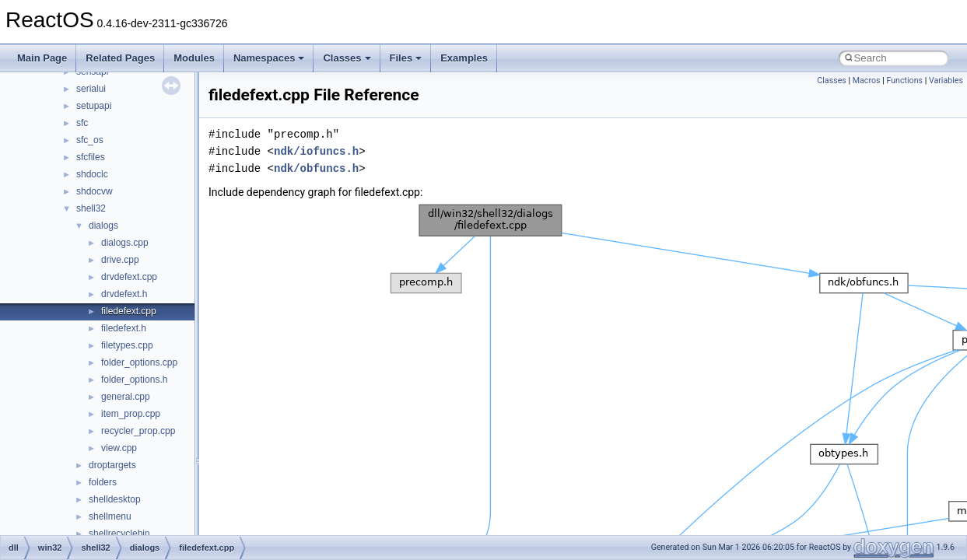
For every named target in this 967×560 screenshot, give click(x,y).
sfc (82, 123)
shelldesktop (115, 499)
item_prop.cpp (131, 414)
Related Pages (120, 58)
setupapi (94, 106)
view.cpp (119, 448)
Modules (194, 58)
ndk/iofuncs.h (316, 151)
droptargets (112, 465)
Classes (347, 58)
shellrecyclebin (119, 534)
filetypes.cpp (127, 345)
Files (406, 58)
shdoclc (92, 174)
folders (103, 482)
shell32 (91, 208)
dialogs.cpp (125, 243)
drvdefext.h (124, 294)
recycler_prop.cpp (138, 431)
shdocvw (95, 191)
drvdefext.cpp (129, 277)
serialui (91, 89)
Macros (867, 80)
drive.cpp (120, 260)
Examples (464, 58)
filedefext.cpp (129, 311)
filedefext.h (124, 328)
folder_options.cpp (139, 362)
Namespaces (269, 58)
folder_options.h (134, 380)
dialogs (103, 226)
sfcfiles (91, 157)
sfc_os (90, 140)
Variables (946, 80)
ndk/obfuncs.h (316, 168)
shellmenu (110, 516)
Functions (904, 80)
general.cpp (126, 397)
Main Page (42, 58)
